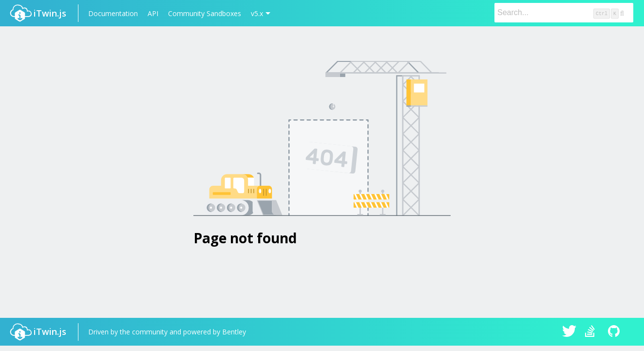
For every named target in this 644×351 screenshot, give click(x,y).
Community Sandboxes (205, 13)
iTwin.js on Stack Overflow (592, 332)
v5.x (257, 13)
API (153, 13)
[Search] (564, 13)
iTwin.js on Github (615, 332)
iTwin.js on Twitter (569, 332)
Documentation (113, 13)
